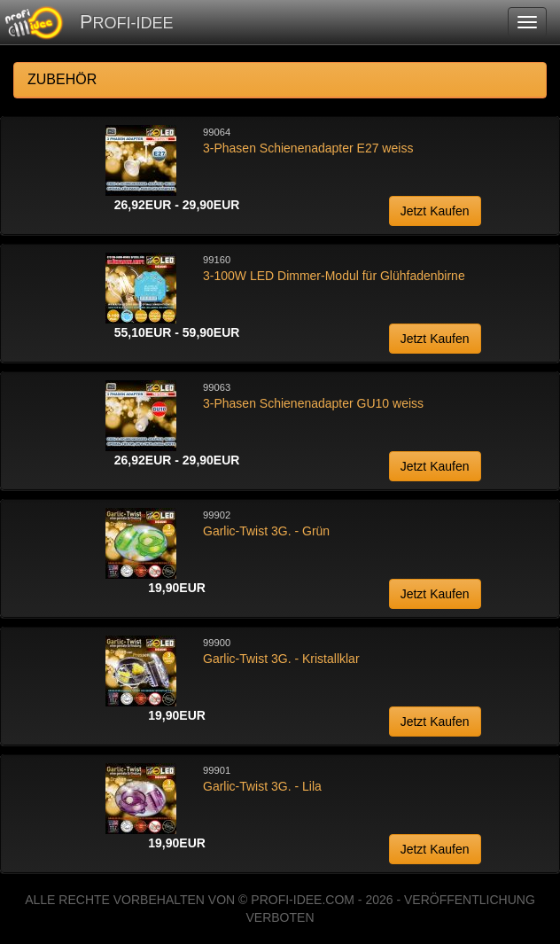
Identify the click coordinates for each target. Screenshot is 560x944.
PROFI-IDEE (126, 22)
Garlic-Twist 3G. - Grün (266, 531)
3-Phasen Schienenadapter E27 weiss (308, 148)
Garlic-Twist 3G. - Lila (262, 786)
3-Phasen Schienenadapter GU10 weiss (313, 403)
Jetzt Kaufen (435, 211)
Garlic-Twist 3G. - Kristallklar (281, 659)
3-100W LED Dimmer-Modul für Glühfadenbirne (334, 276)
